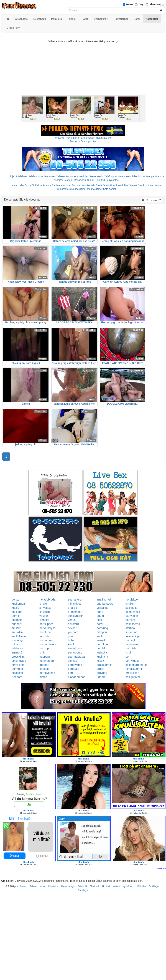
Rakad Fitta (122, 185)
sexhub (44, 636)
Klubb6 (90, 180)
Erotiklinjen (154, 886)
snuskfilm (18, 632)
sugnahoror (75, 600)
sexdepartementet (137, 665)
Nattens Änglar (68, 886)
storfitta (130, 628)
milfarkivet (74, 604)
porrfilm (16, 616)
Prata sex (71, 176)
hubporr (17, 624)
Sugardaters (64, 189)
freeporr (44, 665)
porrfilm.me (21, 886)
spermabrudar (77, 657)
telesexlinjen (133, 636)
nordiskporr (133, 600)
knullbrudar (19, 604)
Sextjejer (68, 180)
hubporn (45, 657)
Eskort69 (30, 185)
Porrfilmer (148, 185)
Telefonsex (50, 176)
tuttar (15, 644)
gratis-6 (73, 608)
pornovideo (75, 665)
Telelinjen (23, 176)
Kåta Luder (18, 185)
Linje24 (13, 176)
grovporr (102, 673)
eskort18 (73, 624)
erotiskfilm (18, 657)
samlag (73, 661)
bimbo (43, 677)
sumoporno (75, 653)
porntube (45, 632)
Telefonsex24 (96, 176)
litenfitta (44, 620)
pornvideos (132, 661)
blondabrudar (76, 677)
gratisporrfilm (105, 665)
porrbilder (132, 648)
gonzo (16, 600)
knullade (17, 612)
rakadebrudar (48, 600)
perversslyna (48, 628)
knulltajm (102, 657)
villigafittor (103, 608)
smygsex (45, 608)
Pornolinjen (83, 890)
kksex (100, 661)
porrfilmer (103, 644)
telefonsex (18, 648)
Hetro (130, 4)
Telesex (61, 176)
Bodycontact (112, 180)
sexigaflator (133, 677)
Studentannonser (61, 185)
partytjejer (132, 616)
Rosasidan (80, 180)
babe (71, 640)
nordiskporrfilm (135, 669)
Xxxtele (116, 886)
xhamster (18, 620)
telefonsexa (133, 612)
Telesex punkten (38, 886)
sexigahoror (75, 616)
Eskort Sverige (146, 176)
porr (70, 636)
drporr (100, 669)
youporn (73, 632)
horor (100, 624)
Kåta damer (110, 189)
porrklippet (46, 624)
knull (100, 636)
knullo (43, 604)
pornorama (46, 640)
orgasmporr (75, 612)
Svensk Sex (136, 185)
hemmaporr (47, 661)
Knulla (158, 185)
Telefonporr (111, 176)
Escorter (76, 185)
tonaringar (18, 640)
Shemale (155, 4)
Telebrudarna (36, 176)
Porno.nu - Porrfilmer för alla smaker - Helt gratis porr (83, 138)
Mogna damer (95, 189)
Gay (141, 4)
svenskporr (75, 648)
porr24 (101, 648)
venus (72, 620)
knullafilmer (19, 636)
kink (42, 653)
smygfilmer (19, 665)
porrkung (102, 628)
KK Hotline (141, 886)
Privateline (53, 886)
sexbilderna (133, 624)
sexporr (73, 628)
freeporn (17, 677)
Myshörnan (128, 886)
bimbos (44, 669)
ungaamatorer (106, 604)
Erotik (99, 185)
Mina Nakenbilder (127, 176)
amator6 (17, 653)
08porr (101, 677)
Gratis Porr (109, 185)
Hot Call (106, 886)
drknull (101, 616)
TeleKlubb (83, 886)
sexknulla (131, 608)
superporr (132, 632)
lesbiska (102, 653)
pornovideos (47, 673)
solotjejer (17, 673)
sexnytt (101, 640)
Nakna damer (79, 189)
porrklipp (45, 648)
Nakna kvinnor (43, 185)
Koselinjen (83, 176)
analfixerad (104, 600)
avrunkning (132, 644)
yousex (44, 616)
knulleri (130, 604)
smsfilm (17, 628)
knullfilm (45, 612)
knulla (16, 608)
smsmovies (19, 661)
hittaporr (102, 632)
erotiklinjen (132, 673)
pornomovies (48, 644)
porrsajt (130, 640)
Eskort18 (100, 180)
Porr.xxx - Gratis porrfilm (83, 141)
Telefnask (95, 886)
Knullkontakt (88, 185)
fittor (99, 620)
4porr (100, 612)
